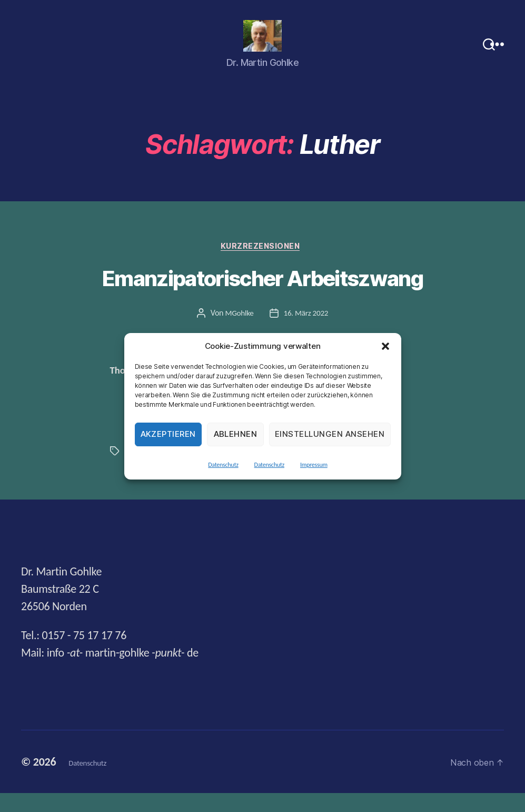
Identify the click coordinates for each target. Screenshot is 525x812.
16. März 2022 (307, 331)
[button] (385, 346)
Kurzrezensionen (262, 264)
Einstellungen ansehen (330, 434)
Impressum (314, 465)
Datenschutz (223, 465)
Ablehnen (236, 434)
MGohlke (238, 331)
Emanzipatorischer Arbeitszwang (262, 297)
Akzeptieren (169, 434)
